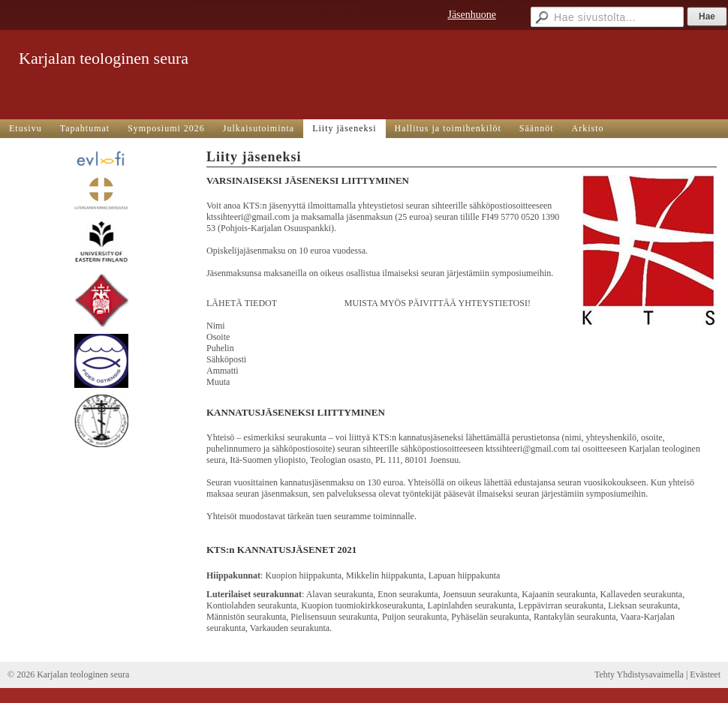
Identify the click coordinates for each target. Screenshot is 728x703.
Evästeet (705, 674)
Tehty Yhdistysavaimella (639, 674)
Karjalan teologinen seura (104, 58)
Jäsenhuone (472, 15)
